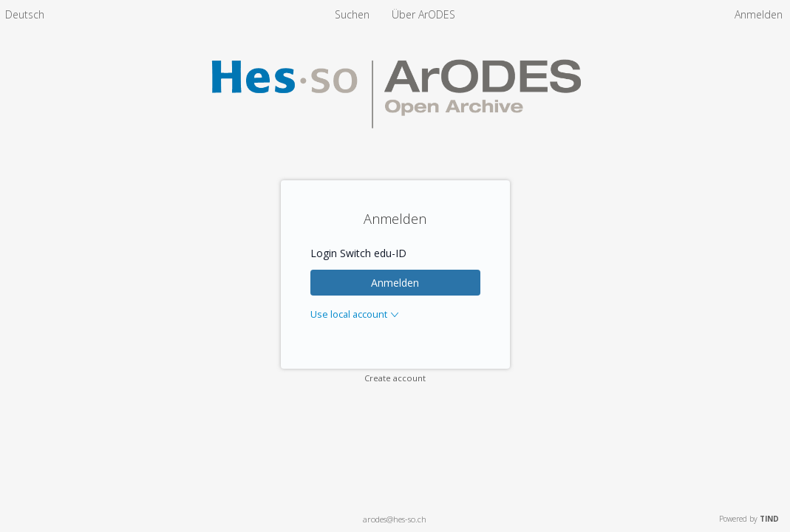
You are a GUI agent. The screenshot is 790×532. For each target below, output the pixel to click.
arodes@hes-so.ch (395, 519)
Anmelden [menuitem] (759, 14)
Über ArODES (423, 14)
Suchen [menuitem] (352, 14)
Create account (395, 378)
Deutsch (25, 14)
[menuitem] (25, 14)
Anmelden (395, 283)
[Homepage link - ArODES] (395, 145)
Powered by (749, 519)
